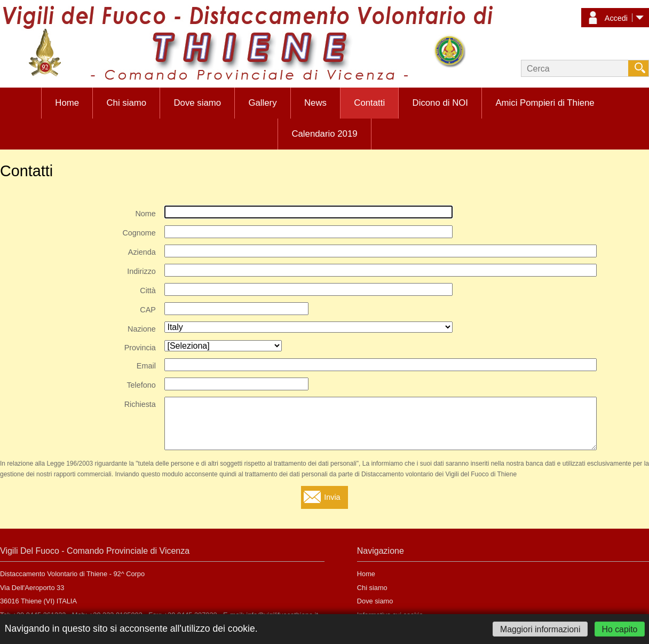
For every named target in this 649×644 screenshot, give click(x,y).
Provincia (140, 348)
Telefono (141, 385)
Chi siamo (126, 103)
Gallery (262, 103)
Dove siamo (197, 103)
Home (67, 103)
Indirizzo (141, 271)
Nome (145, 214)
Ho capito (620, 629)
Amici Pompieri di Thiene (545, 103)
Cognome (139, 233)
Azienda (142, 252)
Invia (332, 497)
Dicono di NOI (440, 103)
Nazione (142, 329)
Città (148, 290)
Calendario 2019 (324, 134)
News (315, 103)
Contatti (369, 103)
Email (146, 366)
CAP (148, 310)
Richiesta (140, 404)
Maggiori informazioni (540, 629)
